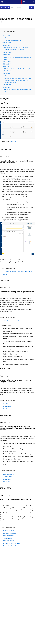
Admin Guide (7, 406)
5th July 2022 (6, 35)
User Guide (6, 409)
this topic (14, 141)
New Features (6, 45)
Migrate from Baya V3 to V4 (11, 543)
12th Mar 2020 (7, 85)
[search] (20, 7)
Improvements (7, 62)
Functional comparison (10, 533)
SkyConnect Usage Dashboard (13, 40)
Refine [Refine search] (5, 7)
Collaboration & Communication (12, 15)
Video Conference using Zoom (12, 321)
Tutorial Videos (8, 404)
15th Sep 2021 (7, 64)
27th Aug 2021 (7, 73)
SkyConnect (24, 15)
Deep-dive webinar (9, 474)
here (27, 262)
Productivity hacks (9, 531)
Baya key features (9, 541)
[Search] (31, 7)
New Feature (6, 38)
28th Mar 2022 (7, 43)
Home (1, 15)
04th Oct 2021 (7, 52)
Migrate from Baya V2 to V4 (11, 546)
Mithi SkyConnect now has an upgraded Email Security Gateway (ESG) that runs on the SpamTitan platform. (18, 80)
